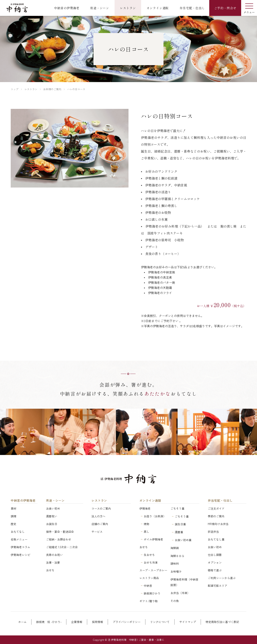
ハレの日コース (76, 89)
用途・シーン (55, 501)
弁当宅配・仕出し (220, 501)
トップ (15, 89)
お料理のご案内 (52, 89)
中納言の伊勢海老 (23, 501)
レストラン (31, 89)
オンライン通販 (150, 501)
